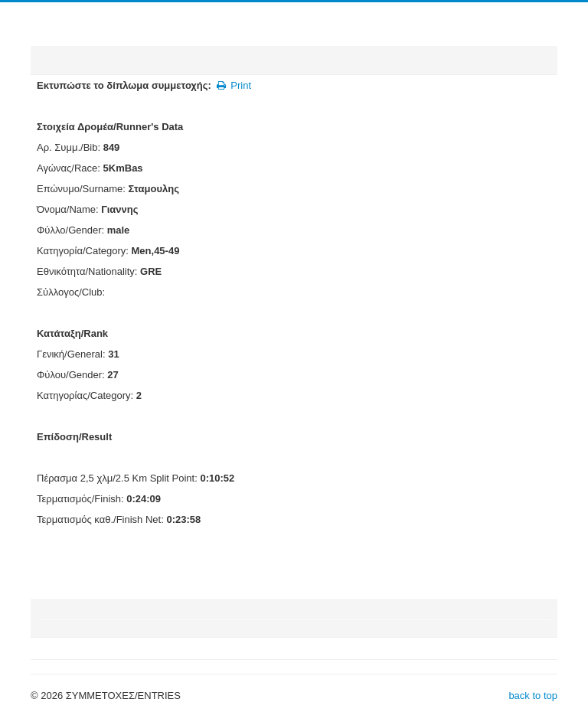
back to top (533, 696)
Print (233, 85)
